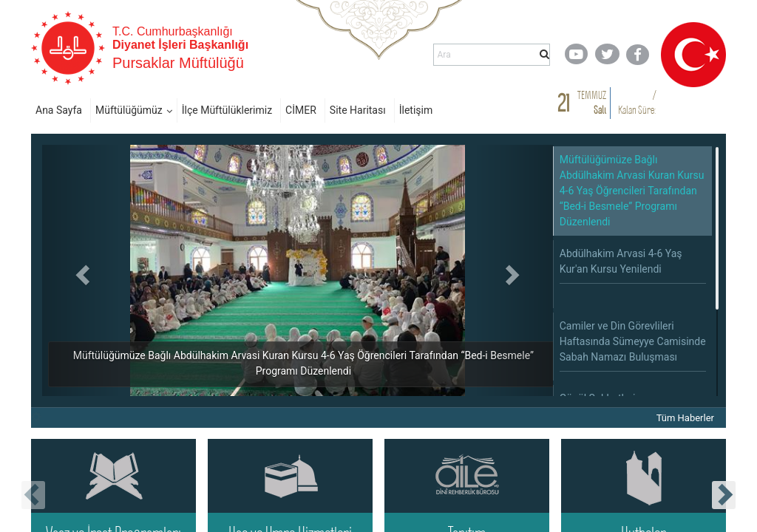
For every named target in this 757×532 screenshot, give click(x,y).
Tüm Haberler (685, 418)
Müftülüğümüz (129, 110)
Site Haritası (358, 110)
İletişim (416, 110)
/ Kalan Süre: (637, 102)
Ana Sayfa (59, 110)
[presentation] (33, 495)
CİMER (301, 110)
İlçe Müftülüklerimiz (227, 110)
